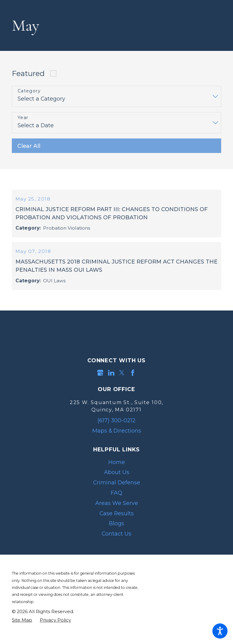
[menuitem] (116, 474)
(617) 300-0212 (116, 432)
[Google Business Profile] (100, 384)
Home (117, 474)
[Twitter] (122, 384)
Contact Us (116, 545)
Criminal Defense (117, 494)
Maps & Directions (117, 442)
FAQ (116, 504)
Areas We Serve (117, 515)
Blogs (116, 535)
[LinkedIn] (111, 384)
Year (23, 118)
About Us (117, 484)
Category (29, 91)
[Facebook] (133, 384)
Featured (28, 73)
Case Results (117, 524)
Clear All (29, 146)
